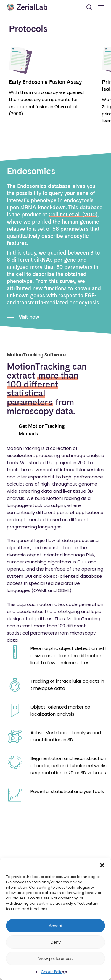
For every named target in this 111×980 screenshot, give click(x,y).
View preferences (56, 958)
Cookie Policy (53, 972)
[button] (102, 865)
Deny (55, 942)
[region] (55, 95)
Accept (56, 926)
